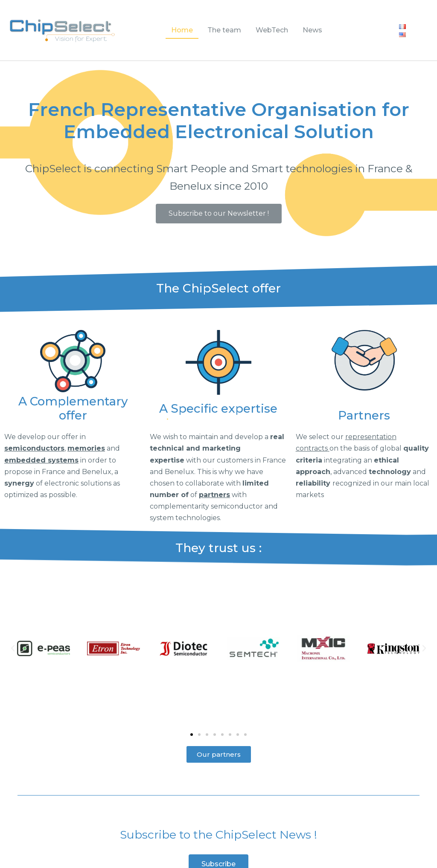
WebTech (272, 30)
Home (182, 30)
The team (224, 30)
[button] (219, 214)
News (312, 30)
